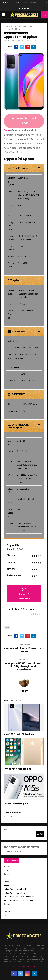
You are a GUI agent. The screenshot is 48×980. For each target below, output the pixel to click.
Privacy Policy (16, 4)
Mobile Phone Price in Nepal (15, 889)
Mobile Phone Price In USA (14, 893)
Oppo (7, 130)
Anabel (9, 40)
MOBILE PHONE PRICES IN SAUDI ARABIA (20, 900)
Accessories (8, 866)
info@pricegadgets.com (28, 966)
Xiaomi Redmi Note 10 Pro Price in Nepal (24, 650)
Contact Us (25, 4)
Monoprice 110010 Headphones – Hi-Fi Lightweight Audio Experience (24, 666)
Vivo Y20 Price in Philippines (19, 734)
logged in (18, 817)
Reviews (7, 904)
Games (6, 878)
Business (7, 874)
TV (5, 915)
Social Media (9, 908)
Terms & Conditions (5, 4)
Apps (6, 870)
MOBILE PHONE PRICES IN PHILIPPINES (16, 33)
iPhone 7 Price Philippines (17, 769)
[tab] (24, 168)
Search (7, 829)
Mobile (7, 885)
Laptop (7, 882)
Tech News (8, 912)
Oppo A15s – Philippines (16, 803)
